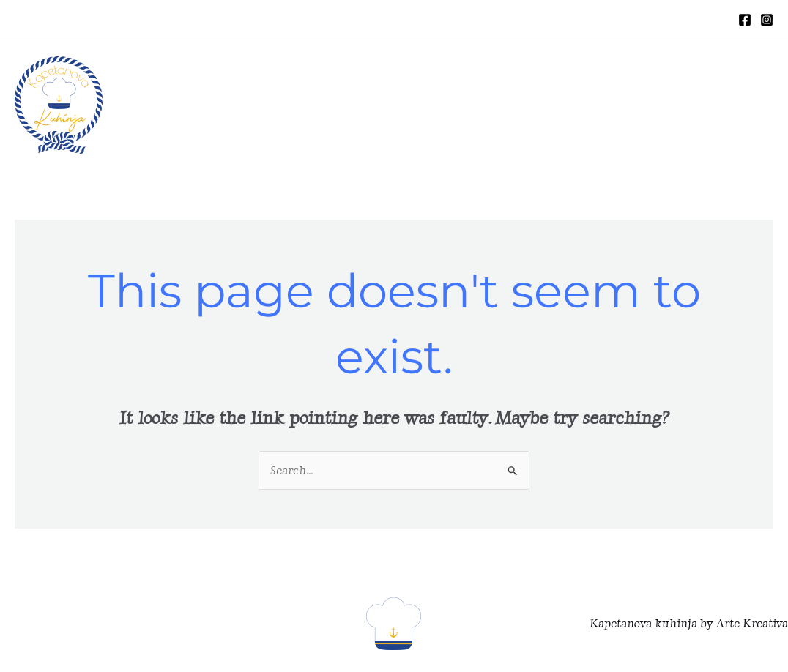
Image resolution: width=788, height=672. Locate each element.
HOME (394, 105)
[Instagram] (767, 20)
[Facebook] (745, 20)
